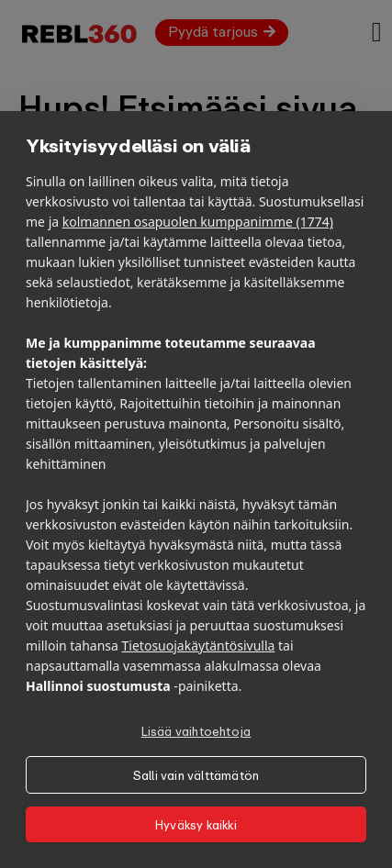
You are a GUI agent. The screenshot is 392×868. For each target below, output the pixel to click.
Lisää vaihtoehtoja (196, 731)
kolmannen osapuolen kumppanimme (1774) (198, 222)
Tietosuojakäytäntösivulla (199, 645)
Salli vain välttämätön (196, 775)
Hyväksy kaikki (196, 825)
